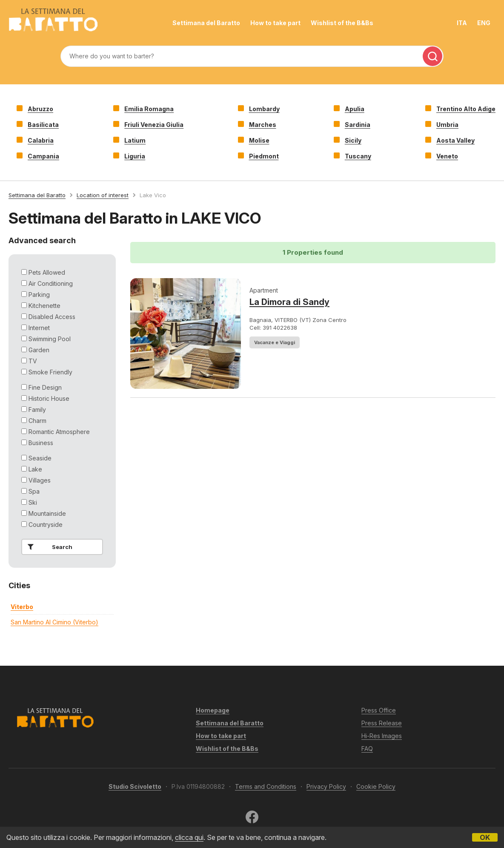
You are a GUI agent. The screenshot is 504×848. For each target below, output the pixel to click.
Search (48, 547)
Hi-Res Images (382, 736)
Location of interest (103, 195)
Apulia (355, 109)
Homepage (213, 710)
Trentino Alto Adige (466, 109)
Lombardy (264, 109)
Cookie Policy (376, 786)
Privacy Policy (326, 786)
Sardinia (358, 125)
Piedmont (264, 156)
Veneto (447, 156)
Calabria (41, 140)
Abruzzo (40, 109)
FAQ (367, 749)
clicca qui (189, 837)
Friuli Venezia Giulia (154, 125)
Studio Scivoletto (135, 786)
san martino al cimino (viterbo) (54, 622)
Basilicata (43, 125)
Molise (259, 140)
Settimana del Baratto (206, 23)
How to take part (275, 23)
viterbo (22, 607)
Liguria (135, 156)
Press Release (382, 723)
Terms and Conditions (266, 786)
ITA (462, 23)
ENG (484, 23)
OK (485, 837)
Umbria (447, 125)
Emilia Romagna (149, 109)
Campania (43, 156)
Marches (263, 125)
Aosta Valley (455, 140)
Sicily (353, 140)
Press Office (379, 710)
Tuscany (358, 156)
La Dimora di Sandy (289, 302)
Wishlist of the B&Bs (342, 23)
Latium (135, 140)
